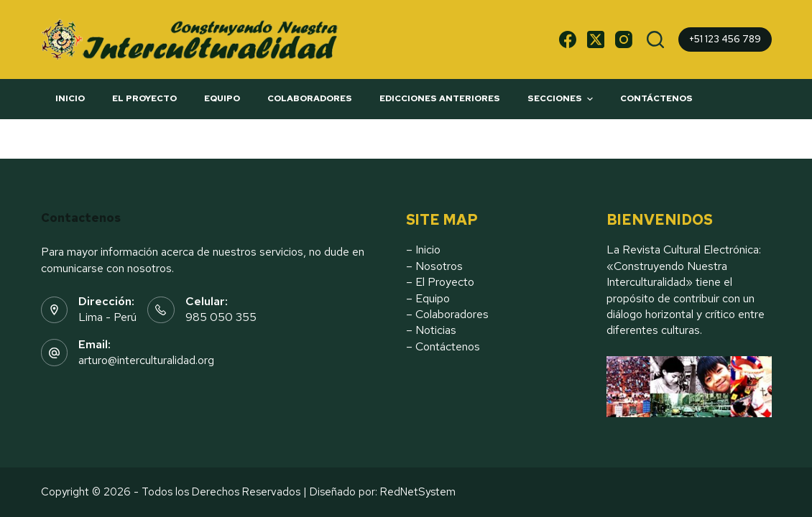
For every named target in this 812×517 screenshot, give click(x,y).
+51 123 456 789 (725, 39)
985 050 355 (221, 317)
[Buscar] (655, 39)
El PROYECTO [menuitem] (144, 98)
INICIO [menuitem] (70, 98)
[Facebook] (568, 39)
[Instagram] (624, 39)
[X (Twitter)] (596, 39)
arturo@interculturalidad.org (146, 360)
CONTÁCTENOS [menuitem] (656, 98)
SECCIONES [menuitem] (562, 99)
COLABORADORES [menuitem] (310, 98)
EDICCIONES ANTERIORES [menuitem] (440, 98)
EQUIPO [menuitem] (222, 98)
